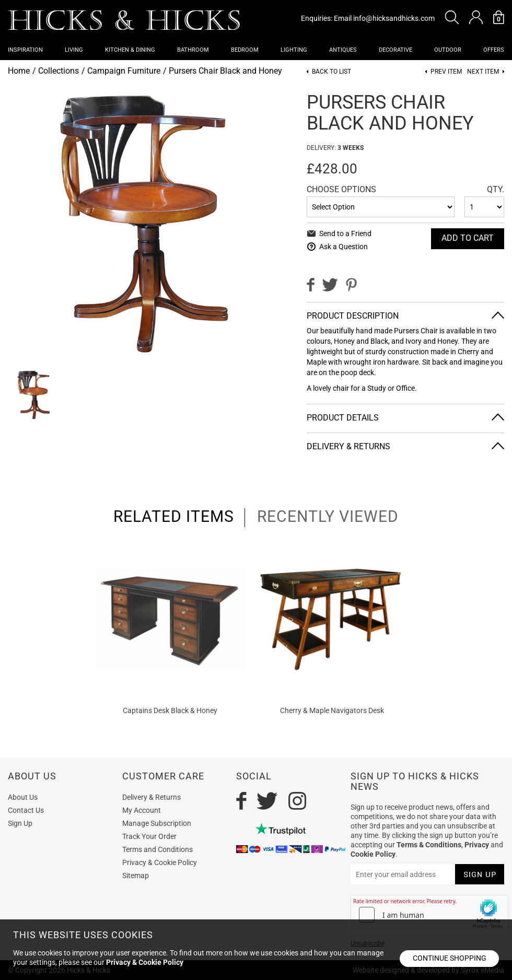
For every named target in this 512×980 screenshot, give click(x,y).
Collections (59, 71)
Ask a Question (344, 247)
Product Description (353, 316)
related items (174, 517)
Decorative (395, 50)
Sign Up (20, 823)
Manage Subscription (157, 823)
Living (74, 50)
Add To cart (468, 238)
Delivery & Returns (348, 446)
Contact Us (26, 810)
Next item (483, 72)
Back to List (331, 72)
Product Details (343, 418)
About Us (23, 797)
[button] (452, 17)
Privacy (477, 845)
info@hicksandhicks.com (394, 18)
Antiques (343, 50)
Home (19, 71)
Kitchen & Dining (130, 50)
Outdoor (448, 50)
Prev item (446, 72)
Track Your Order (149, 836)
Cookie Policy (373, 854)
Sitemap (136, 876)
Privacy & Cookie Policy (160, 862)
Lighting (294, 50)
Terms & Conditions (429, 845)
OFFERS (494, 50)
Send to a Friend (345, 234)
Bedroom (245, 50)
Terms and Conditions (158, 849)
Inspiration (25, 50)
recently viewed (328, 517)
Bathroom (193, 50)
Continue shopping (450, 958)
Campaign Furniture (124, 71)
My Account (142, 810)
